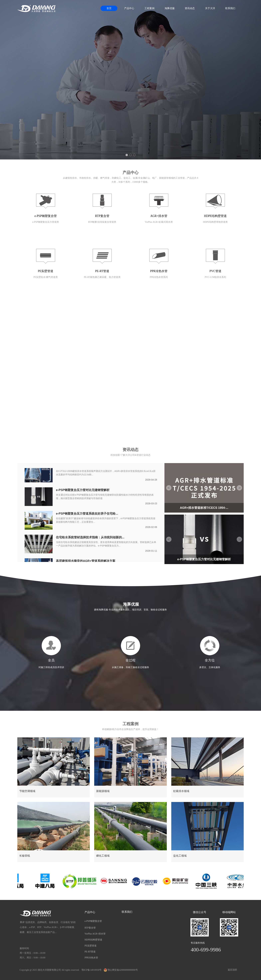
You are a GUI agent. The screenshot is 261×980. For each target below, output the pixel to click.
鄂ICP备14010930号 (92, 970)
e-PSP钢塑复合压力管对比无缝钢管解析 (83, 490)
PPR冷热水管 (159, 271)
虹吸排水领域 (181, 791)
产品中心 (129, 8)
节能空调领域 (27, 791)
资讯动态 (190, 8)
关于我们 (130, 322)
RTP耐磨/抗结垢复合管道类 (102, 222)
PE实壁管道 (46, 271)
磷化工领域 (103, 856)
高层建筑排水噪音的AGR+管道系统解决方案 (86, 561)
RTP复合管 (102, 216)
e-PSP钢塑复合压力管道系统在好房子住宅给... (87, 514)
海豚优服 (170, 8)
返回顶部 (232, 970)
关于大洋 (210, 8)
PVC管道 (215, 271)
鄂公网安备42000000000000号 (121, 970)
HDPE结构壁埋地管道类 (215, 222)
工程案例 (149, 8)
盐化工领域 (180, 856)
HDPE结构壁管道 (215, 216)
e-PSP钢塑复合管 (46, 216)
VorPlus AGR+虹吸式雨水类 (159, 222)
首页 (109, 8)
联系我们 (230, 8)
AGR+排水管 (159, 216)
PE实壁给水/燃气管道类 (46, 277)
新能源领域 (103, 791)
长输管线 (25, 856)
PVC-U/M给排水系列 (215, 277)
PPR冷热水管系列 (159, 277)
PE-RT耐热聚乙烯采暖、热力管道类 (102, 277)
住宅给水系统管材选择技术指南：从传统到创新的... (90, 538)
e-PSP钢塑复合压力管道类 (46, 222)
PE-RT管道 (102, 271)
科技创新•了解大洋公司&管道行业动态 (130, 455)
